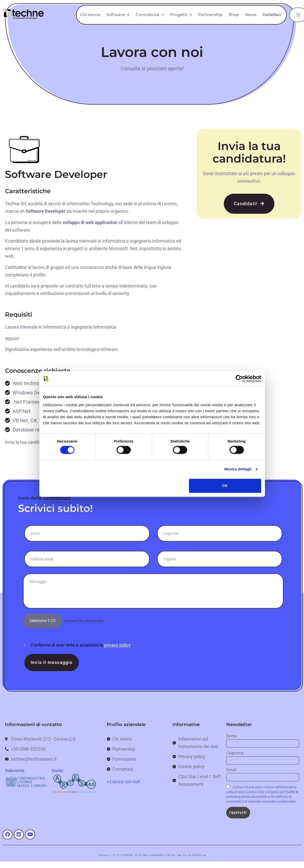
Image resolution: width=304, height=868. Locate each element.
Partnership (235, 12)
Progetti (205, 12)
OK (225, 486)
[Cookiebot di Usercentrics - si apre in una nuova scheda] (239, 379)
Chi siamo (115, 12)
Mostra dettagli (238, 469)
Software (142, 12)
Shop (258, 12)
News (275, 12)
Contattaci (265, 24)
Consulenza (174, 12)
